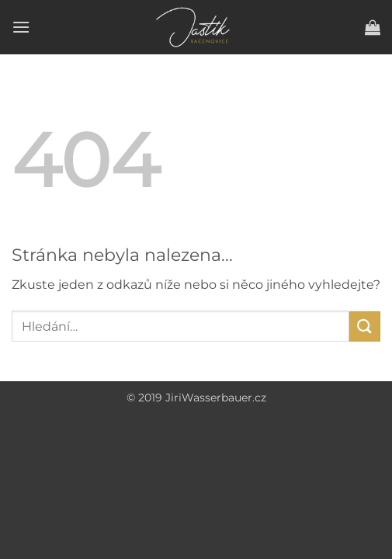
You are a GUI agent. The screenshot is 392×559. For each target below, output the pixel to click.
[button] (21, 27)
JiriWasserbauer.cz (216, 398)
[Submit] (365, 326)
